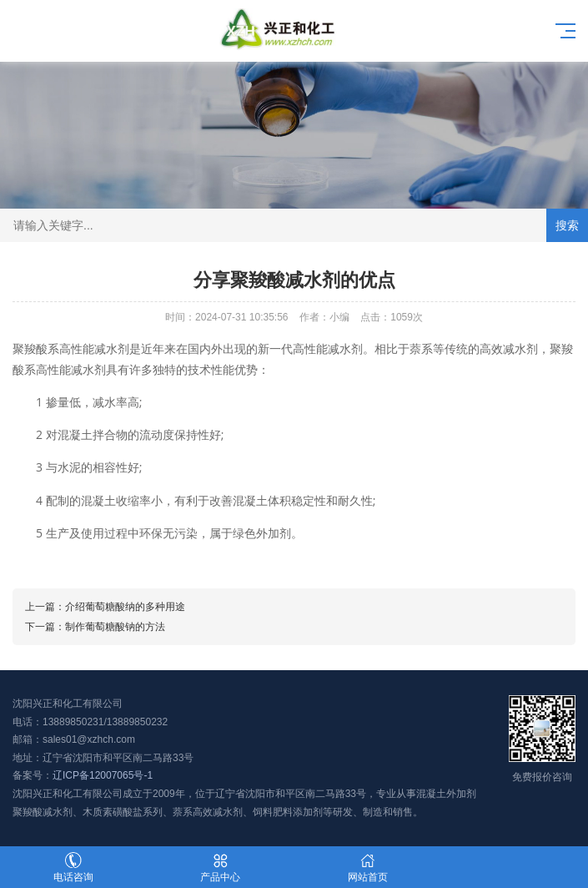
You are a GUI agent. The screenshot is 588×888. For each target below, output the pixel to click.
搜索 (567, 225)
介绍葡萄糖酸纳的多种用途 (125, 607)
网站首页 (368, 868)
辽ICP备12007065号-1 (103, 775)
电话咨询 (73, 868)
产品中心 (220, 868)
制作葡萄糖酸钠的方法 (115, 627)
